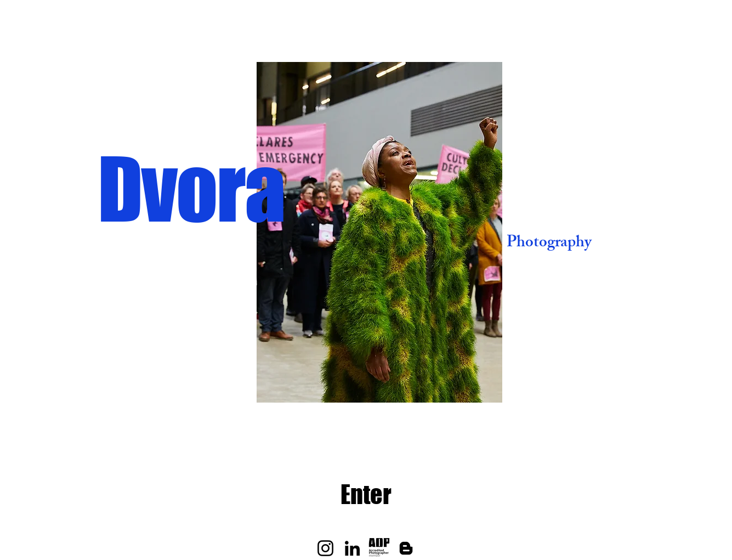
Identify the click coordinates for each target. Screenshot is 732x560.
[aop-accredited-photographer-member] (379, 548)
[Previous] (217, 233)
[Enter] (366, 495)
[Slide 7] (418, 385)
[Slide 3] (368, 385)
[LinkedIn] (352, 548)
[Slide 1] (341, 385)
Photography (549, 244)
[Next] (542, 233)
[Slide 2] (355, 385)
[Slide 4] (380, 385)
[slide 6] (405, 385)
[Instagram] (325, 548)
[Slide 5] (393, 385)
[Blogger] (406, 548)
